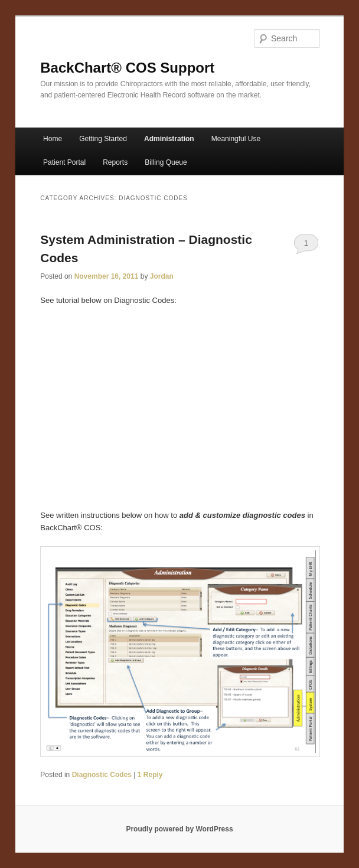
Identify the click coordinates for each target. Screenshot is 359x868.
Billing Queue (166, 162)
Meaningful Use (236, 139)
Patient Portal (64, 162)
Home (53, 139)
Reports (115, 162)
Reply (150, 775)
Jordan (162, 276)
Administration (169, 139)
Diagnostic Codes (102, 775)
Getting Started (103, 139)
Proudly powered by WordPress (179, 829)
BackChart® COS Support (127, 68)
